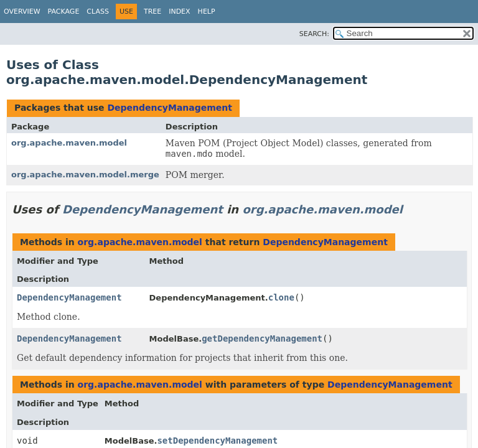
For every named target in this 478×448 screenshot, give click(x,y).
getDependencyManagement (262, 338)
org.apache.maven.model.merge (85, 175)
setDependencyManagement (217, 441)
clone (281, 297)
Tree (152, 12)
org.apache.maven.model (69, 143)
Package (64, 12)
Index (179, 12)
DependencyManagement (170, 108)
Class (98, 12)
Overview (22, 12)
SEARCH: (314, 34)
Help (207, 12)
